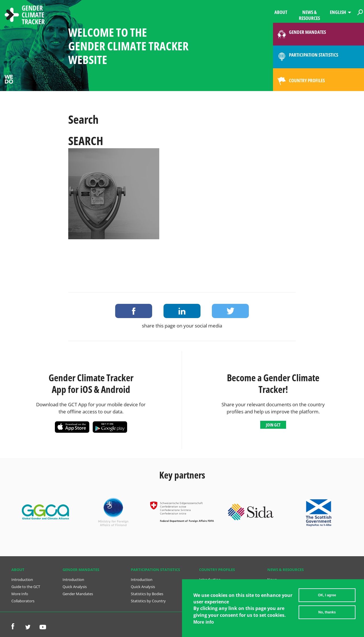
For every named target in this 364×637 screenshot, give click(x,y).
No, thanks (327, 612)
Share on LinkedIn (182, 311)
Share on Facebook (134, 311)
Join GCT (273, 425)
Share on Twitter (230, 311)
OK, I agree (327, 595)
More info (204, 622)
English (338, 12)
